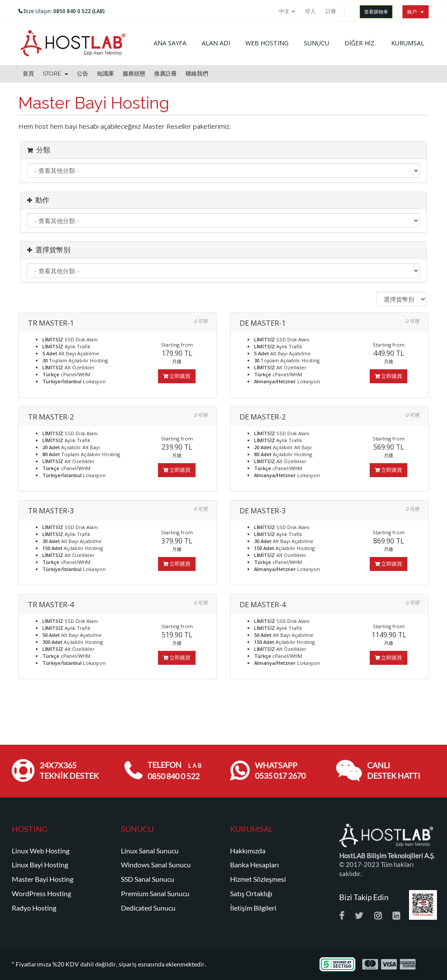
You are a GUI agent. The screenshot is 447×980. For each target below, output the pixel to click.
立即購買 (177, 376)
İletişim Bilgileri (253, 908)
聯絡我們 (197, 74)
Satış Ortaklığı (251, 894)
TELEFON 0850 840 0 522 (174, 771)
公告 (83, 74)
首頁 (28, 74)
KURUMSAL (408, 43)
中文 (287, 11)
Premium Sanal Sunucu (155, 894)
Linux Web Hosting (41, 851)
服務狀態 (134, 74)
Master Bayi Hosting (43, 879)
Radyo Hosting (34, 908)
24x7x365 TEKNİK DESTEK (69, 771)
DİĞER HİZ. (360, 43)
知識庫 (105, 74)
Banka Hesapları (254, 865)
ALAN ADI (216, 43)
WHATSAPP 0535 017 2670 (280, 771)
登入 (310, 11)
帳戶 (416, 12)
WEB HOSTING (267, 43)
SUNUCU (316, 43)
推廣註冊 (165, 74)
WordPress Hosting (41, 894)
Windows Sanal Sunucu (156, 865)
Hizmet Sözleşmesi (258, 879)
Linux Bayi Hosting (40, 865)
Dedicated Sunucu (148, 908)
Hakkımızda (248, 851)
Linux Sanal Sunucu (150, 851)
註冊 (331, 11)
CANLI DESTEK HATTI (394, 771)
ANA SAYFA (170, 43)
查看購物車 (376, 12)
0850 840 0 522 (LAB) (79, 11)
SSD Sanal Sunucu (148, 879)
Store (55, 74)
